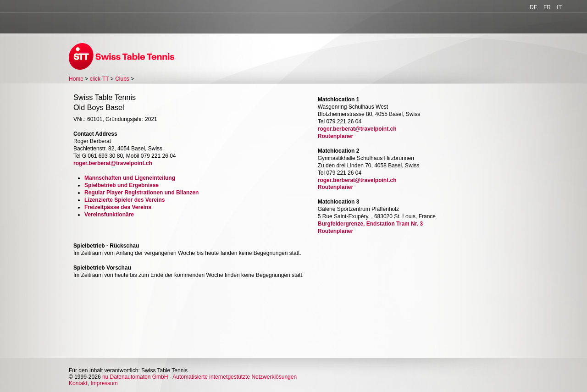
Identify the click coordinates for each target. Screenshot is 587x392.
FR (547, 7)
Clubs (122, 79)
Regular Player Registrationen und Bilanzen (141, 193)
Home (76, 79)
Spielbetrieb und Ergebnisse (122, 185)
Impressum (104, 383)
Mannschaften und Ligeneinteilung (130, 178)
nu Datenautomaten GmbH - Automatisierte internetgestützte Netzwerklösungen (199, 377)
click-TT (100, 79)
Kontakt (78, 383)
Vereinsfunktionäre (109, 215)
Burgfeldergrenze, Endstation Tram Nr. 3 (370, 224)
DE (534, 7)
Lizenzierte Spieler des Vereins (125, 200)
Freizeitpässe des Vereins (118, 207)
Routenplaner (335, 136)
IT (559, 7)
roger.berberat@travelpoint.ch (113, 163)
